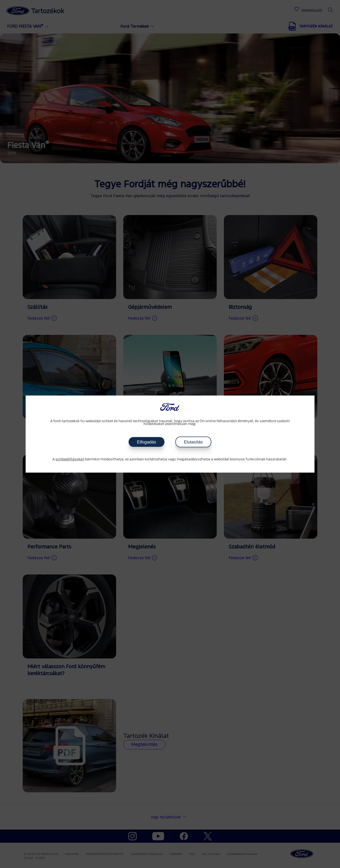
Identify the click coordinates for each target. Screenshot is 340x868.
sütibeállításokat (70, 459)
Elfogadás (146, 442)
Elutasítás (193, 442)
